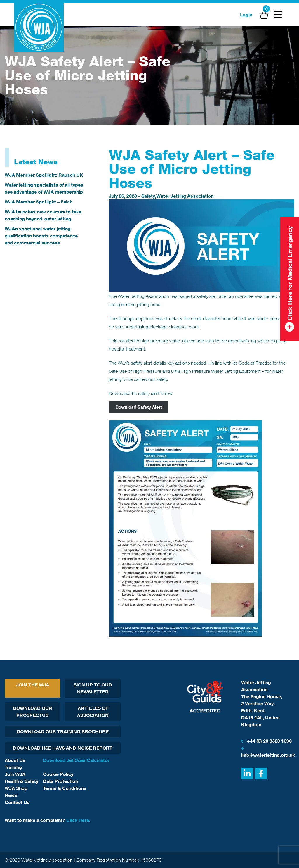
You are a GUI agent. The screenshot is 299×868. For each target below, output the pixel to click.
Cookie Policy (58, 774)
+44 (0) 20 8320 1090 (266, 741)
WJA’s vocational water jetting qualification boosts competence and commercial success (41, 236)
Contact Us (17, 802)
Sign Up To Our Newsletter (93, 688)
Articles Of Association (93, 712)
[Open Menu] (278, 15)
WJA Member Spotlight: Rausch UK (44, 175)
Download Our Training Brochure (63, 731)
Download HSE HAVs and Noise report (63, 748)
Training (13, 767)
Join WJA (15, 774)
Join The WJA (33, 685)
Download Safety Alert (139, 407)
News (11, 795)
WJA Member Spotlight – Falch (39, 202)
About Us (15, 760)
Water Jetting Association (185, 196)
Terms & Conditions (65, 788)
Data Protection (60, 781)
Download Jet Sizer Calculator (76, 760)
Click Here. (78, 820)
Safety (148, 196)
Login (246, 15)
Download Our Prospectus (33, 712)
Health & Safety (21, 781)
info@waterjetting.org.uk (268, 751)
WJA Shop (16, 788)
